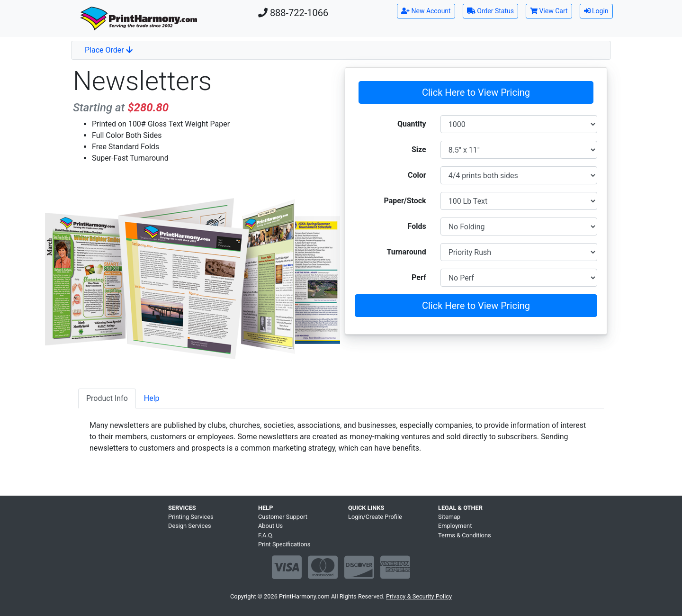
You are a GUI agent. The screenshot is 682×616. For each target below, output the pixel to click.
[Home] (139, 18)
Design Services (190, 526)
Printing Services (191, 517)
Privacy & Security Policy (419, 596)
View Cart (549, 11)
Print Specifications (284, 544)
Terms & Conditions (465, 535)
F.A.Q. (266, 535)
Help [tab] (152, 398)
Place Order (109, 50)
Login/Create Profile (375, 517)
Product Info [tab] (107, 398)
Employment (455, 526)
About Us (270, 526)
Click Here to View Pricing (476, 92)
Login (596, 11)
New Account (426, 11)
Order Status (490, 11)
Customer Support (283, 517)
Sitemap (449, 517)
